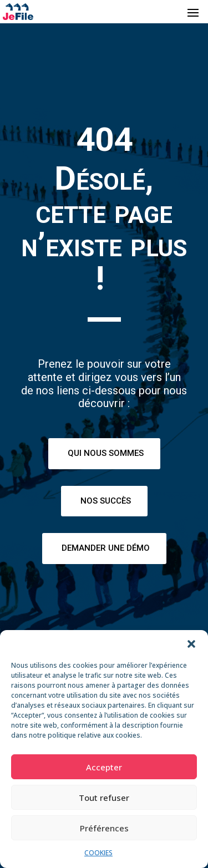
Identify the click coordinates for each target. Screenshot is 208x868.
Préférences (104, 828)
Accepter (104, 767)
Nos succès (106, 501)
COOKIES (98, 853)
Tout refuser (104, 798)
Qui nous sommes (106, 453)
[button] (191, 644)
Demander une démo (106, 548)
